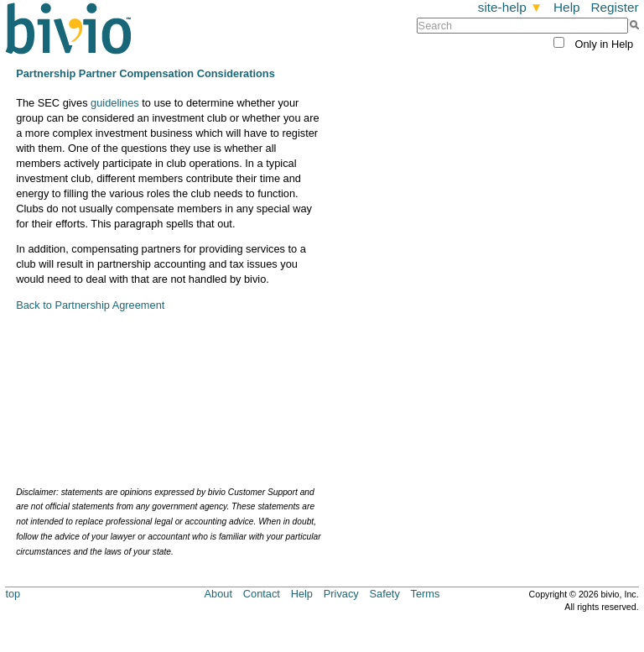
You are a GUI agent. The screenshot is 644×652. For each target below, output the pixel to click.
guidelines (115, 103)
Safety (385, 594)
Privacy (341, 594)
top (13, 594)
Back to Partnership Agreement (90, 305)
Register (614, 7)
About (218, 594)
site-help (511, 7)
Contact (262, 594)
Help (567, 7)
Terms (426, 594)
